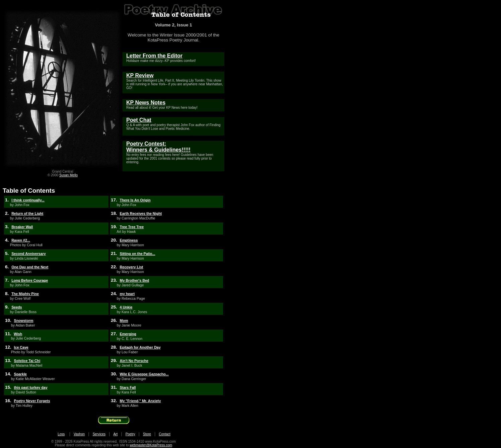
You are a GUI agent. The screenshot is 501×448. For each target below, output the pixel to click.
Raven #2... (21, 240)
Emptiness (129, 240)
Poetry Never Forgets (32, 401)
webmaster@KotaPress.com (151, 445)
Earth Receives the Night (141, 213)
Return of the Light (27, 213)
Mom (124, 321)
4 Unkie (126, 307)
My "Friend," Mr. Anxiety (140, 401)
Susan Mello (68, 175)
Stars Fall (128, 387)
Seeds (17, 307)
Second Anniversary (29, 254)
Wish (18, 334)
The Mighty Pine (25, 294)
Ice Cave (21, 347)
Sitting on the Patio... (138, 254)
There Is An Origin (135, 200)
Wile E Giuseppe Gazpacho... (144, 374)
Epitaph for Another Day (140, 347)
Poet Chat (139, 120)
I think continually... (28, 200)
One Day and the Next (30, 267)
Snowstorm (24, 321)
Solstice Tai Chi (27, 361)
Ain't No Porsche (134, 361)
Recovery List (132, 267)
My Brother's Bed (135, 280)
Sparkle (21, 374)
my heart (127, 294)
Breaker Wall (22, 227)
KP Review (140, 75)
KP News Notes (146, 103)
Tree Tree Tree (132, 227)
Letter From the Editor (154, 56)
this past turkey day (31, 387)
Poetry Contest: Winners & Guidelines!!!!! (158, 147)
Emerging (128, 334)
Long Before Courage (30, 280)
